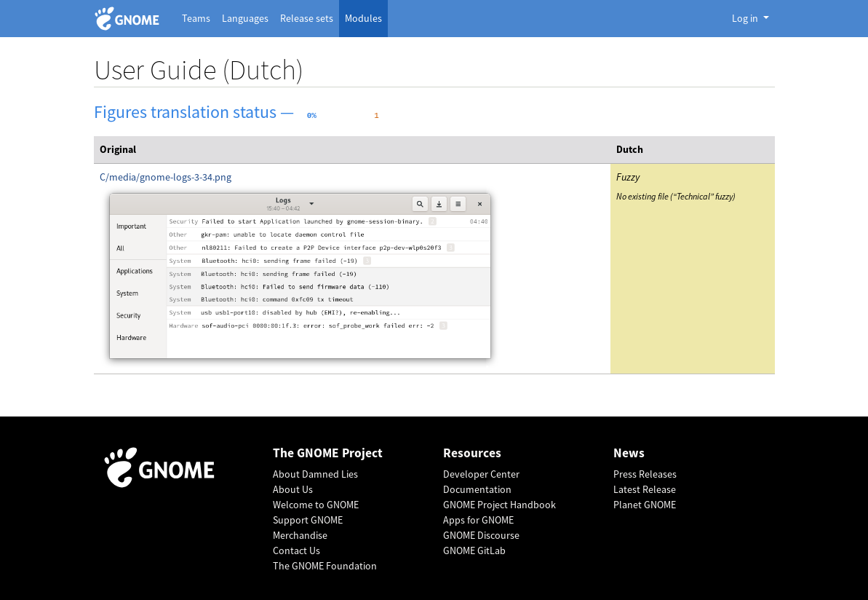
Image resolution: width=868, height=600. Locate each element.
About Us (293, 489)
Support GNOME (308, 520)
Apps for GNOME (478, 520)
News (629, 453)
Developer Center (481, 474)
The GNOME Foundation (325, 566)
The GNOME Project (328, 453)
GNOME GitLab (474, 550)
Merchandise (300, 535)
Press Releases (645, 474)
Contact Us (296, 550)
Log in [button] (746, 18)
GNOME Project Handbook (499, 505)
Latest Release (645, 489)
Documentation (477, 489)
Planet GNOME (645, 505)
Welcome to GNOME (316, 505)
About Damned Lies (315, 474)
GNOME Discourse (481, 535)
